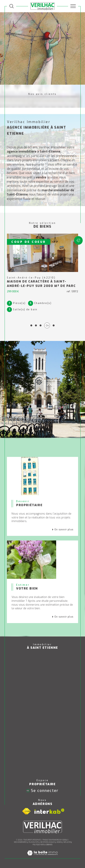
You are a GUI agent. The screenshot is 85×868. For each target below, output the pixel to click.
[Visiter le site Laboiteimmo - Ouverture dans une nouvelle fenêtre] (42, 857)
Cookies (49, 845)
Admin (59, 842)
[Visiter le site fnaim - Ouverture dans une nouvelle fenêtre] (26, 811)
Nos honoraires (20, 842)
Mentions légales (48, 842)
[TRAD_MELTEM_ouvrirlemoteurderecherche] (12, 6)
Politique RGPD (38, 845)
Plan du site (34, 842)
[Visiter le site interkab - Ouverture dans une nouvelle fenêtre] (49, 811)
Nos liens (67, 842)
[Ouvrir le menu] (73, 6)
